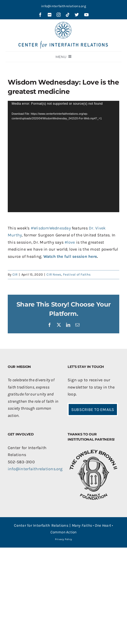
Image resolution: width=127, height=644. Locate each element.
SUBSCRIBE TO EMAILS (93, 410)
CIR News (54, 274)
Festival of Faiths (77, 274)
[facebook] (40, 15)
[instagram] (59, 15)
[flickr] (50, 15)
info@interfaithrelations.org (63, 6)
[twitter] (77, 15)
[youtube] (86, 15)
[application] (63, 156)
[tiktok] (68, 15)
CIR (15, 274)
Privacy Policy (63, 539)
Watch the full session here (70, 256)
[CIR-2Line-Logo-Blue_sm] (63, 24)
